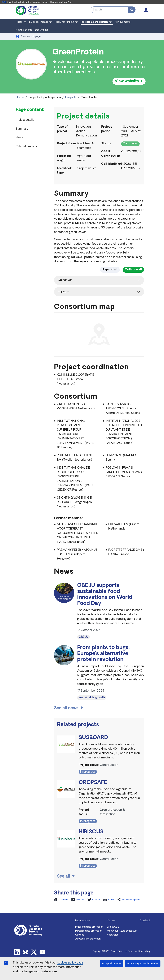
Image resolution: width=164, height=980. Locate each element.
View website (127, 81)
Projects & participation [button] (94, 22)
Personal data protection (89, 931)
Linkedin (17, 952)
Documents (41, 30)
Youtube (42, 952)
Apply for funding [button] (64, 22)
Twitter (34, 952)
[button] (17, 37)
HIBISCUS (91, 832)
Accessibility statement (88, 939)
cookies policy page (70, 962)
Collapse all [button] (133, 270)
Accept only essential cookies (143, 963)
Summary (22, 129)
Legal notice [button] (83, 921)
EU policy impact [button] (39, 22)
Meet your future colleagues (122, 931)
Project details (25, 120)
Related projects (26, 146)
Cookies (80, 935)
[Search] (132, 10)
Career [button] (111, 921)
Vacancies (113, 935)
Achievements (123, 22)
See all (63, 877)
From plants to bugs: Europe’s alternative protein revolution (104, 654)
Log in (146, 10)
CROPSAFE (93, 783)
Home (20, 97)
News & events (24, 30)
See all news (66, 708)
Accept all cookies (112, 963)
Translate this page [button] (31, 36)
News (19, 137)
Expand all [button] (110, 270)
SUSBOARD (93, 738)
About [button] (19, 22)
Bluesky (25, 952)
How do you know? (61, 2)
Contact (145, 921)
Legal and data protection (89, 927)
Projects (71, 97)
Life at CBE (113, 927)
